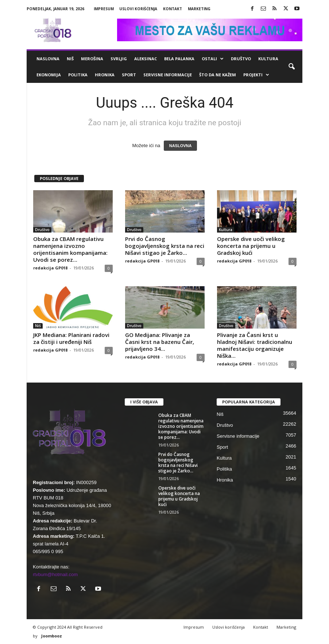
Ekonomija (49, 75)
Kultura (268, 59)
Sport (129, 75)
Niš (70, 59)
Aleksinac (146, 59)
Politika (78, 75)
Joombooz (52, 636)
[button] (291, 67)
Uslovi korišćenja (138, 9)
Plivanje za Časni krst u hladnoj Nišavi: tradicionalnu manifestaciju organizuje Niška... (255, 345)
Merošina (92, 59)
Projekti (256, 75)
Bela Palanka (179, 59)
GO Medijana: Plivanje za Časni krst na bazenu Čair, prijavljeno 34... (160, 342)
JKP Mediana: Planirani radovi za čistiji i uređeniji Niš (71, 338)
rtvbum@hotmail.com (55, 574)
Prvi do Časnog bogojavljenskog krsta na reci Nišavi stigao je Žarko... (165, 246)
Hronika (105, 75)
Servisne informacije (168, 75)
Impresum (104, 9)
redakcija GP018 (50, 268)
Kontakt (173, 9)
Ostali (213, 59)
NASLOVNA (181, 146)
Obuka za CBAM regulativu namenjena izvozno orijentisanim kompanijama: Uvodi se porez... (70, 249)
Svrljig (119, 59)
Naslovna (48, 59)
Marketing (199, 9)
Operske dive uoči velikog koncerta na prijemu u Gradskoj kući (251, 246)
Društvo (241, 59)
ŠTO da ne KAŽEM (218, 75)
